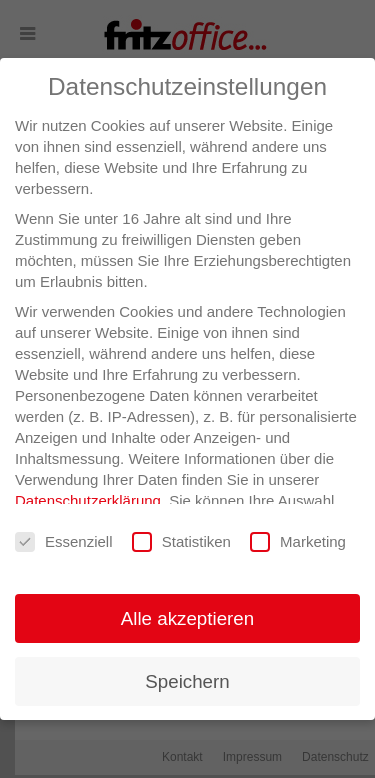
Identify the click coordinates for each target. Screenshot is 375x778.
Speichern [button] (187, 681)
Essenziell (64, 542)
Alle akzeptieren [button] (187, 618)
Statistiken (181, 542)
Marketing (298, 542)
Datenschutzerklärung (88, 500)
